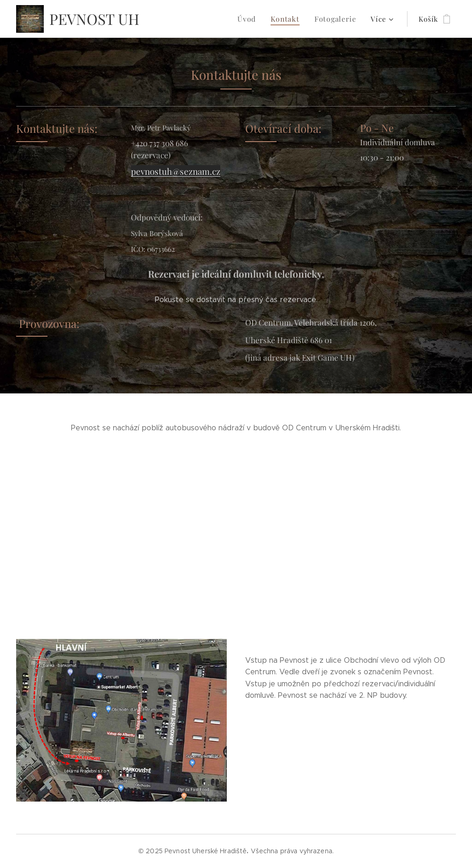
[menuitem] (171, 19)
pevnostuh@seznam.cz (176, 172)
